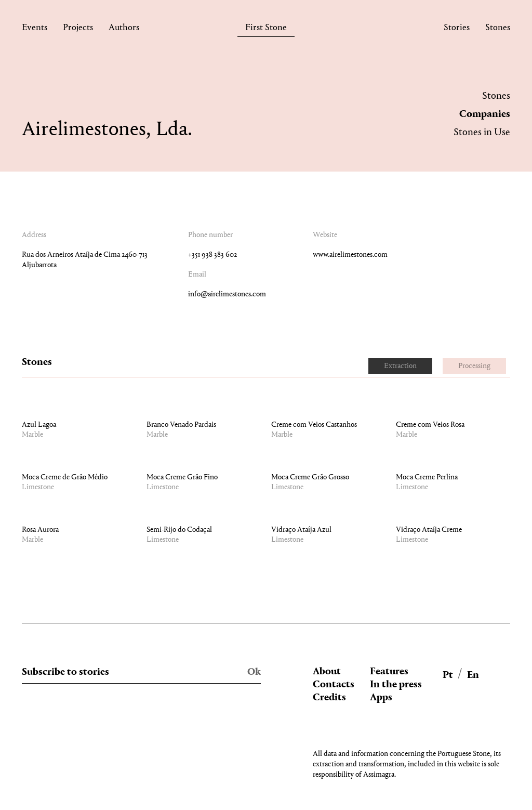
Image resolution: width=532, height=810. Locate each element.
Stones (498, 29)
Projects (78, 29)
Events (35, 29)
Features (389, 672)
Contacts (334, 685)
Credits (329, 698)
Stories (457, 29)
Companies (485, 114)
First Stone (266, 29)
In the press (396, 685)
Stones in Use (482, 133)
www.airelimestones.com (350, 255)
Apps (381, 698)
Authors (124, 29)
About (327, 672)
